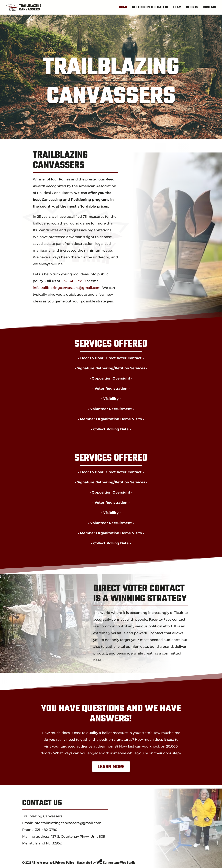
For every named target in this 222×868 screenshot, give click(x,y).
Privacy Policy (65, 863)
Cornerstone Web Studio (119, 863)
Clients (192, 8)
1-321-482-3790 (73, 281)
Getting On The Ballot (150, 8)
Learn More (111, 767)
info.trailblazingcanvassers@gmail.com (67, 288)
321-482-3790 (46, 830)
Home (123, 8)
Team (177, 8)
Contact (210, 8)
